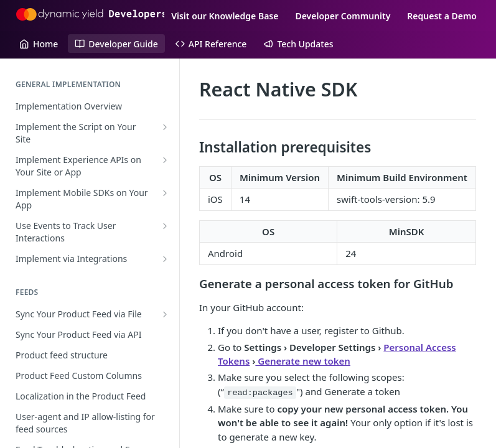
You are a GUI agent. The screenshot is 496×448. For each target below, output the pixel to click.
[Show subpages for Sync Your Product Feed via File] (165, 314)
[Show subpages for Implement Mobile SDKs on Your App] (165, 193)
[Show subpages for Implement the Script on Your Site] (165, 127)
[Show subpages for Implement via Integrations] (165, 259)
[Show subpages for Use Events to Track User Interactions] (165, 226)
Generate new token (303, 361)
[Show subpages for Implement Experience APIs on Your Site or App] (165, 160)
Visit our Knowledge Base (225, 16)
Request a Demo (442, 16)
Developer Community (343, 16)
